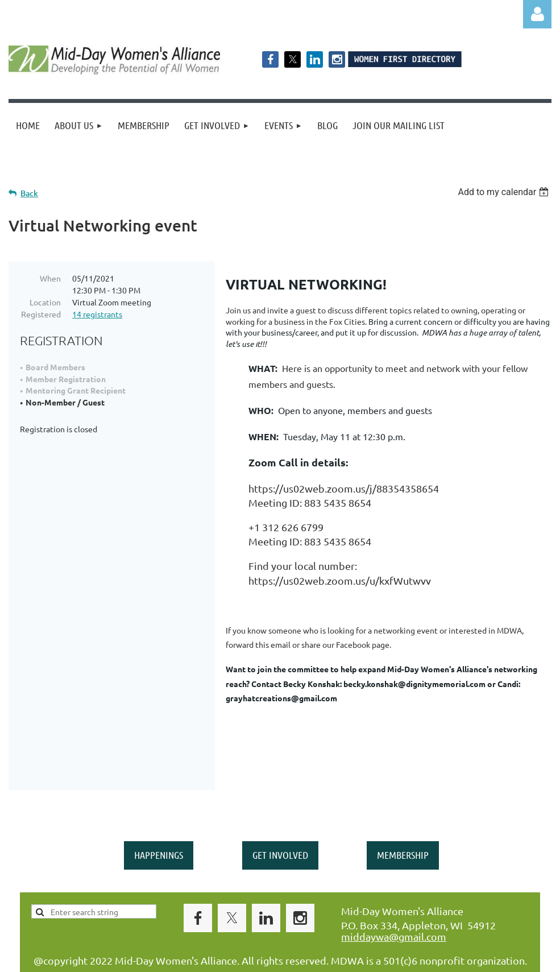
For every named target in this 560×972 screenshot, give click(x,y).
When (50, 278)
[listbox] (505, 192)
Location (45, 302)
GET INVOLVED (280, 825)
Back (29, 193)
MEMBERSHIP (403, 825)
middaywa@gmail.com (394, 906)
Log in (537, 14)
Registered (41, 314)
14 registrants (97, 314)
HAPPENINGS (159, 825)
